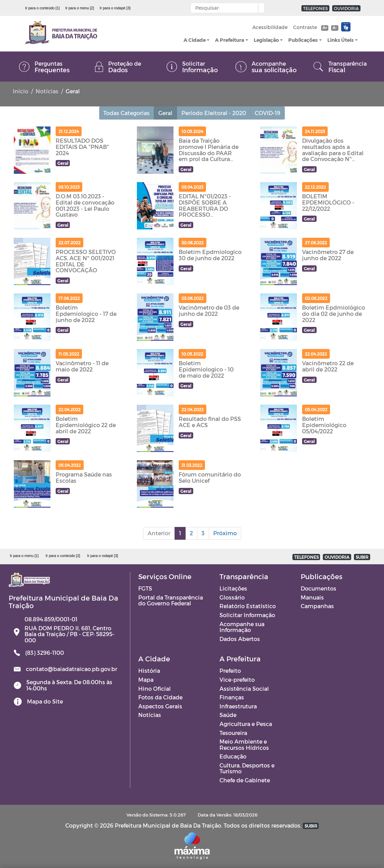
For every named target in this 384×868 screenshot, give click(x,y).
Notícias (47, 91)
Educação (233, 756)
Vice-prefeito (237, 680)
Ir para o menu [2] (80, 8)
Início (21, 91)
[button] (259, 8)
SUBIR (362, 557)
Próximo (225, 533)
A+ (325, 27)
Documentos (319, 588)
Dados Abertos (240, 639)
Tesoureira (233, 733)
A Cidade (195, 40)
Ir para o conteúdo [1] (43, 8)
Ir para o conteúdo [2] (63, 556)
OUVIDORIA (346, 8)
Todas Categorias (127, 113)
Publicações (303, 40)
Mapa (146, 680)
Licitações (233, 588)
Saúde (228, 715)
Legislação (266, 40)
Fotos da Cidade (160, 697)
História (149, 671)
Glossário (232, 597)
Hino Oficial (154, 688)
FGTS (145, 588)
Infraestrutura (238, 706)
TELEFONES (315, 8)
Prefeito (230, 671)
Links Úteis (340, 40)
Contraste (305, 27)
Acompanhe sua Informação (242, 627)
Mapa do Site (45, 701)
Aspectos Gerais (160, 706)
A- (335, 27)
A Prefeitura (230, 40)
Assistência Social (244, 688)
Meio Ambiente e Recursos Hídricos (244, 744)
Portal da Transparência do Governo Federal (171, 600)
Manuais (312, 597)
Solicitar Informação (247, 615)
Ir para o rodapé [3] (115, 8)
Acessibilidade (270, 27)
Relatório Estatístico (248, 606)
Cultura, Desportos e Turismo (247, 768)
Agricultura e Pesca (246, 724)
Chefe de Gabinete (245, 780)
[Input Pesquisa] (226, 8)
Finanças (232, 697)
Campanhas (317, 606)
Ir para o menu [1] (24, 556)
